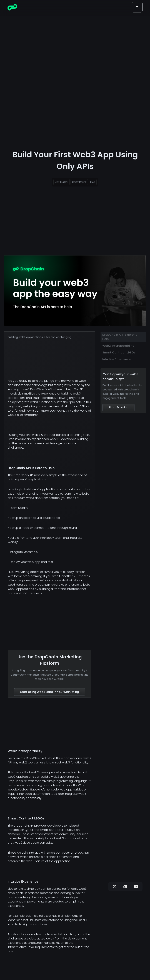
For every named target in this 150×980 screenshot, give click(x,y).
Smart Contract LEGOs (119, 352)
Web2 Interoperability (118, 346)
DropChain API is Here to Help (120, 337)
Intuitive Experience (116, 359)
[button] (137, 7)
